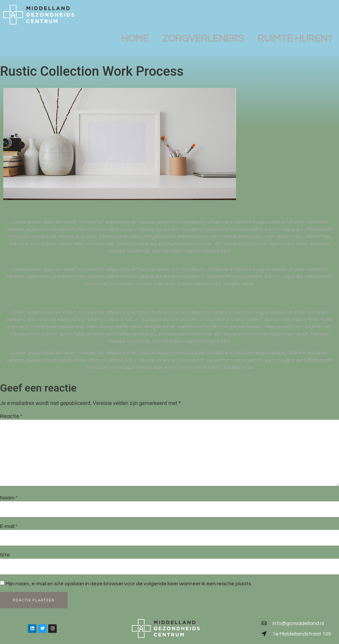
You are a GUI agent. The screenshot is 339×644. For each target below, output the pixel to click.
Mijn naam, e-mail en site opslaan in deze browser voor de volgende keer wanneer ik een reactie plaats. (129, 584)
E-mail (9, 526)
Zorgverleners (203, 35)
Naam (9, 498)
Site (5, 555)
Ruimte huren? (295, 35)
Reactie (11, 416)
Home (135, 35)
